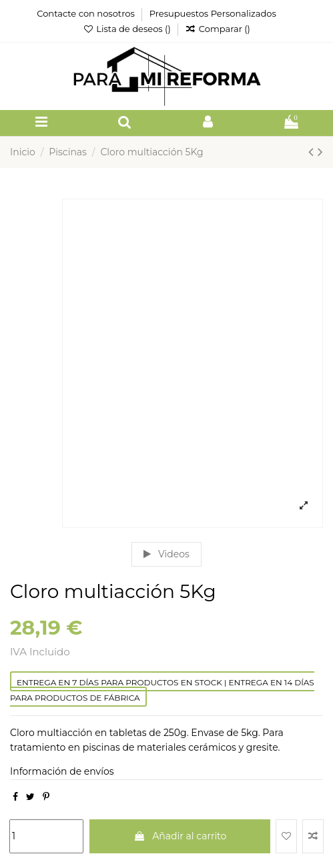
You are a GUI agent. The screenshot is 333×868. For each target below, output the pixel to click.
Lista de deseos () (128, 29)
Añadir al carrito (180, 836)
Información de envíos (62, 771)
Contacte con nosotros (87, 13)
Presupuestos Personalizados (213, 13)
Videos (166, 554)
